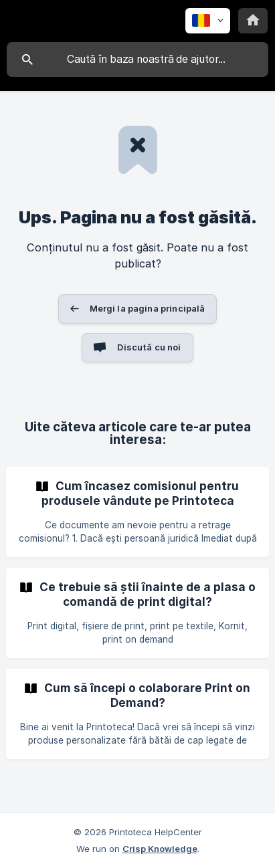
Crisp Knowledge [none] (160, 849)
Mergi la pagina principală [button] (148, 308)
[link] (137, 512)
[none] (208, 21)
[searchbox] (137, 60)
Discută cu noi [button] (149, 347)
